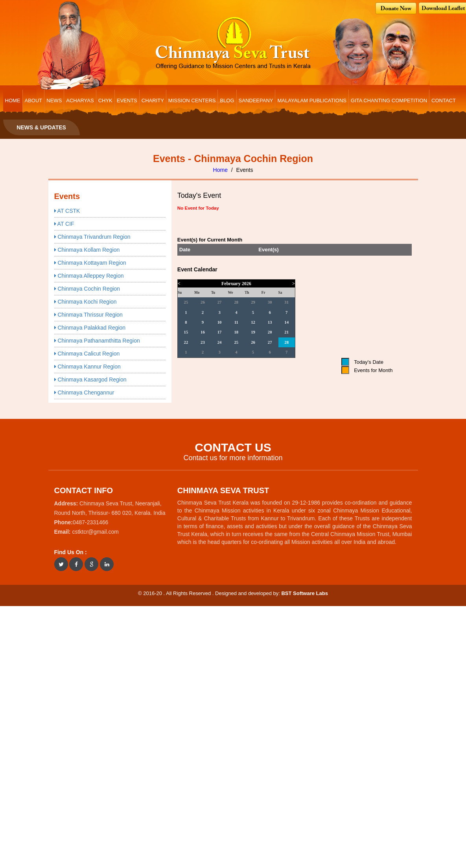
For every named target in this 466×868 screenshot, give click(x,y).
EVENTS (127, 100)
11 (236, 322)
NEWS (54, 100)
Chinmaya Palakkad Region (90, 328)
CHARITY (153, 100)
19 (253, 332)
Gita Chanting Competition (389, 100)
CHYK (105, 100)
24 (220, 342)
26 (203, 302)
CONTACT (444, 100)
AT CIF (64, 224)
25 (186, 302)
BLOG (227, 100)
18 (236, 332)
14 (286, 322)
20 (270, 332)
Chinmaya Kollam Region (87, 250)
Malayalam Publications (312, 100)
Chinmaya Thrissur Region (88, 315)
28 (236, 302)
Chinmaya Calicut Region (87, 354)
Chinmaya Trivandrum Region (92, 237)
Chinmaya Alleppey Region (89, 276)
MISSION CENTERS (192, 100)
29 (253, 302)
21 (286, 332)
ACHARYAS (80, 100)
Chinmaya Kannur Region (87, 367)
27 (220, 302)
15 (186, 332)
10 (220, 322)
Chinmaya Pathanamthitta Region (97, 341)
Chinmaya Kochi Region (86, 302)
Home (220, 170)
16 (203, 332)
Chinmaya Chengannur (84, 393)
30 (270, 302)
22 (186, 342)
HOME (13, 100)
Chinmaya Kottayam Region (90, 263)
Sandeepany (256, 100)
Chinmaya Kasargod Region (90, 380)
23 (203, 342)
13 (270, 322)
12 (253, 322)
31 (286, 302)
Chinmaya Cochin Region (87, 289)
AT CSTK (67, 211)
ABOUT (34, 100)
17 (220, 332)
